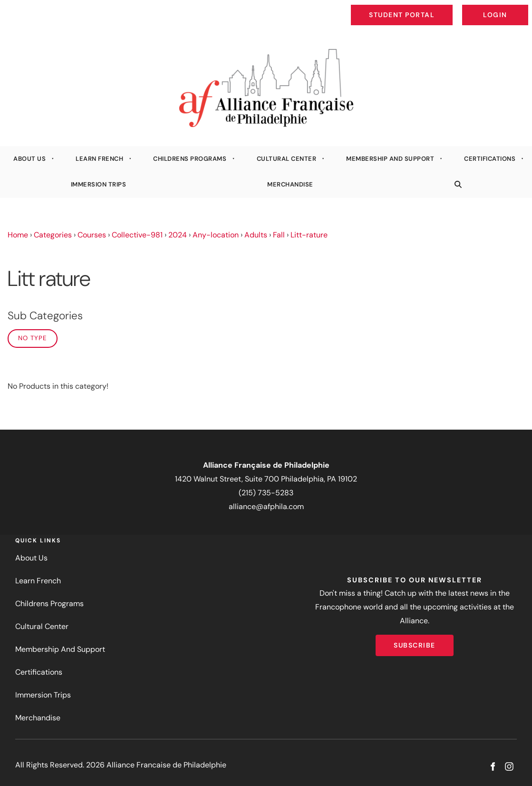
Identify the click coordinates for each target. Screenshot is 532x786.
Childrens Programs (190, 159)
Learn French (99, 159)
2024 (178, 235)
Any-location (216, 235)
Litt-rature (309, 235)
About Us (29, 159)
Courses (92, 235)
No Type (33, 338)
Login (520, 8)
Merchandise (290, 184)
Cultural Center (287, 159)
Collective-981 (137, 235)
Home (18, 235)
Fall (279, 235)
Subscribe (415, 641)
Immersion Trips (99, 184)
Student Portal (424, 8)
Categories (53, 235)
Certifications (490, 159)
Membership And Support (390, 159)
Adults (256, 235)
